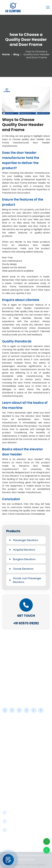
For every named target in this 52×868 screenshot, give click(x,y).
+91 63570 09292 (26, 623)
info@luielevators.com (20, 821)
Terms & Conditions (35, 865)
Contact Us (10, 756)
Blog (16, 54)
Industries (9, 742)
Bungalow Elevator (14, 792)
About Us (9, 732)
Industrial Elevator (13, 777)
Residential (9, 797)
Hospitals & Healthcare (16, 772)
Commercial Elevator (15, 787)
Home (6, 54)
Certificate (9, 751)
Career (7, 747)
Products (9, 737)
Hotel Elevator (11, 782)
